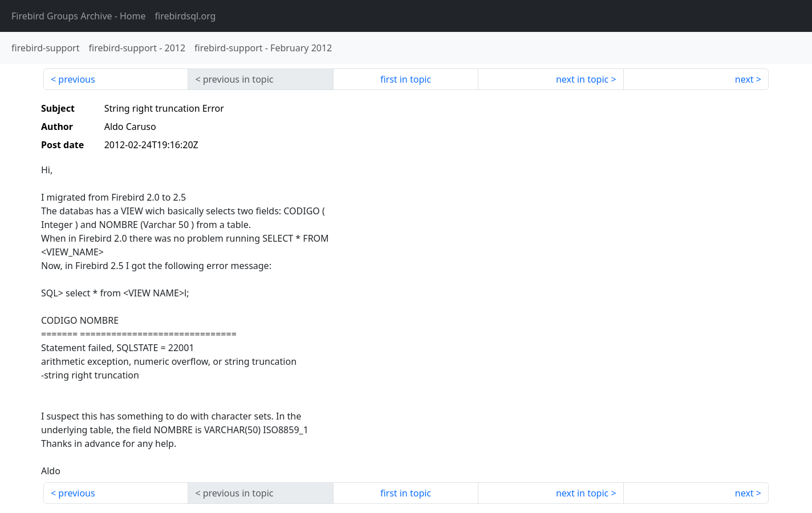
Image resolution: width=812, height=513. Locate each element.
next (744, 79)
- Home (79, 16)
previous (76, 79)
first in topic (406, 79)
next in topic (582, 79)
